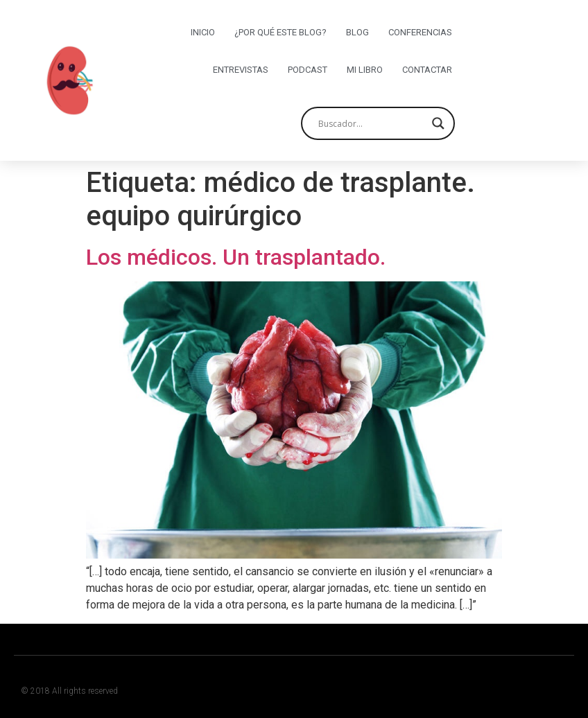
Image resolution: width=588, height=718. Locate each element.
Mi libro (365, 70)
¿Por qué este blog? (280, 32)
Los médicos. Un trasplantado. (236, 257)
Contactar (427, 70)
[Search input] (372, 123)
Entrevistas (241, 70)
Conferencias (420, 32)
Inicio (203, 32)
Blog (357, 32)
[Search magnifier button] (438, 123)
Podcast (308, 70)
